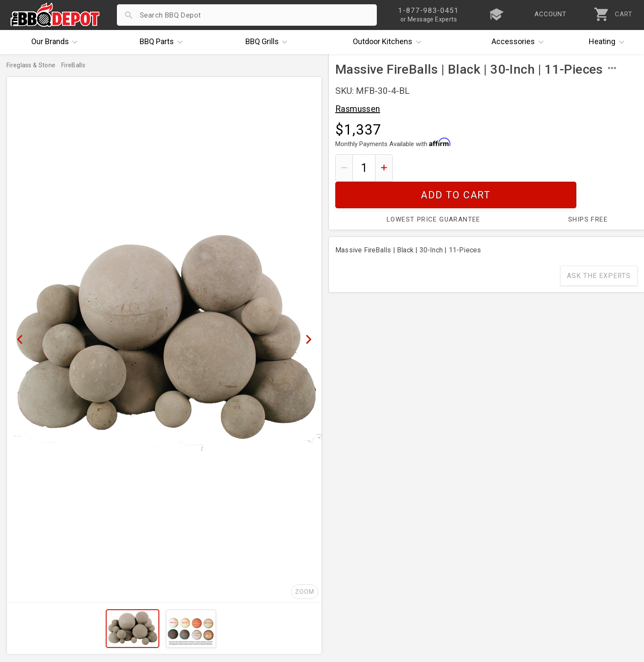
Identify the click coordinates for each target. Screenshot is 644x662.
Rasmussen (358, 109)
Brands (57, 42)
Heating (608, 42)
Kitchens (389, 42)
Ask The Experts (599, 249)
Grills (268, 42)
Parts (163, 42)
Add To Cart (518, 168)
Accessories (520, 42)
